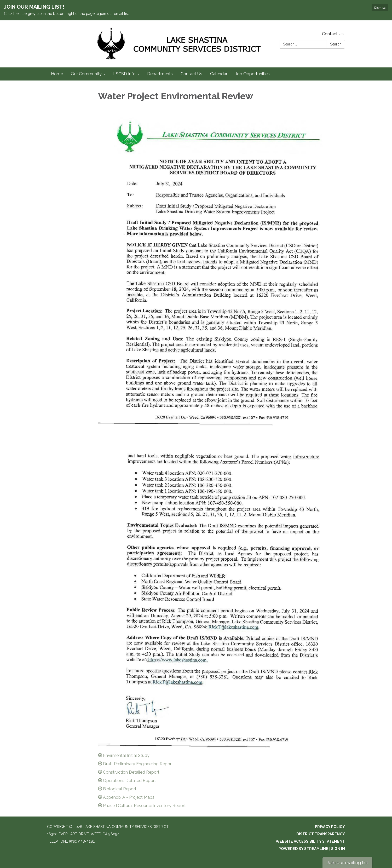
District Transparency (321, 834)
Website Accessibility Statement (310, 841)
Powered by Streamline (303, 849)
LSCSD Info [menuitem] (124, 74)
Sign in (338, 849)
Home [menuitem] (57, 74)
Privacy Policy (330, 827)
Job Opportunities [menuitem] (252, 74)
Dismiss (380, 8)
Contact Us (333, 34)
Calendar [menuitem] (219, 74)
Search (336, 44)
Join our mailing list (347, 862)
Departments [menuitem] (160, 74)
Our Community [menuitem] (86, 74)
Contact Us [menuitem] (191, 74)
